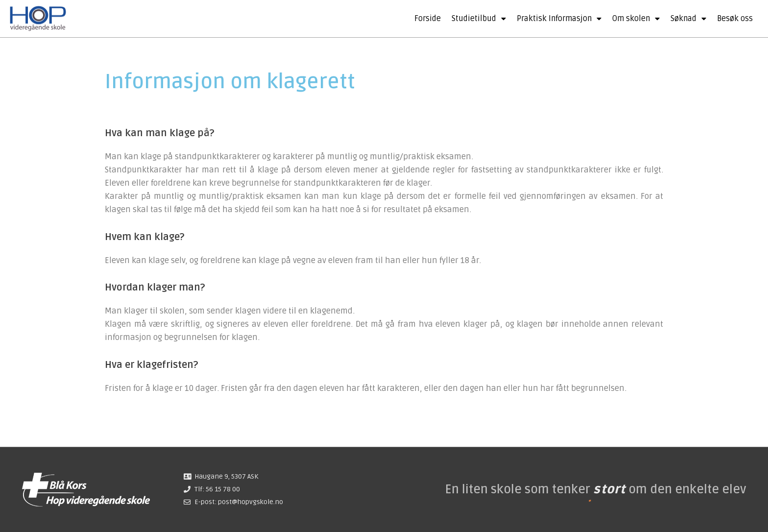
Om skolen (636, 19)
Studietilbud (479, 19)
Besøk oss (735, 19)
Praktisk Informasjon (559, 19)
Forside (428, 19)
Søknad (688, 19)
